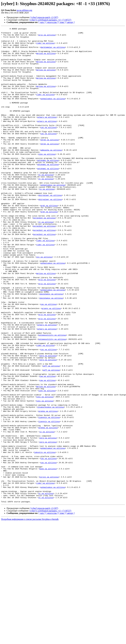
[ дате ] (42, 22)
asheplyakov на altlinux (53, 113)
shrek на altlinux (50, 162)
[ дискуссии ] (52, 22)
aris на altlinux (47, 36)
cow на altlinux (48, 446)
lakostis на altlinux (45, 537)
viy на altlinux (44, 303)
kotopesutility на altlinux (52, 397)
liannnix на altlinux (49, 495)
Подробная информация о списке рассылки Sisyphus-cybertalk (30, 614)
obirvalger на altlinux (50, 229)
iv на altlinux (47, 222)
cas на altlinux (49, 147)
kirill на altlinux (49, 567)
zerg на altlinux (48, 421)
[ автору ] (70, 22)
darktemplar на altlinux (53, 51)
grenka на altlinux (48, 488)
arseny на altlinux (51, 365)
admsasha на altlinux (51, 175)
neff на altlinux (51, 434)
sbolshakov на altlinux (51, 347)
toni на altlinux (45, 471)
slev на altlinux (47, 180)
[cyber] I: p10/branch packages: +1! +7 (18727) (50, 20)
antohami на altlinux (48, 187)
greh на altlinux (49, 241)
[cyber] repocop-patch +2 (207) (44, 17)
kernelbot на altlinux (44, 256)
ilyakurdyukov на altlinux (51, 483)
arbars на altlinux (47, 135)
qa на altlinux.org (24, 10)
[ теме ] (62, 22)
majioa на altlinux (46, 59)
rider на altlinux (45, 46)
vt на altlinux (46, 204)
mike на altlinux (48, 557)
